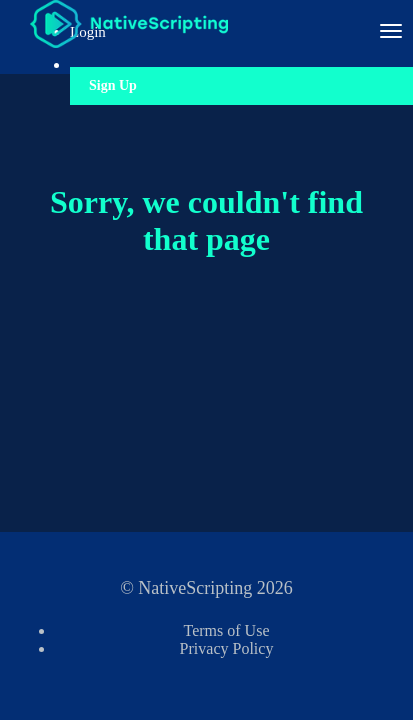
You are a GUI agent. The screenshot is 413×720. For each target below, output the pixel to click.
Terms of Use (227, 630)
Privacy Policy (227, 648)
